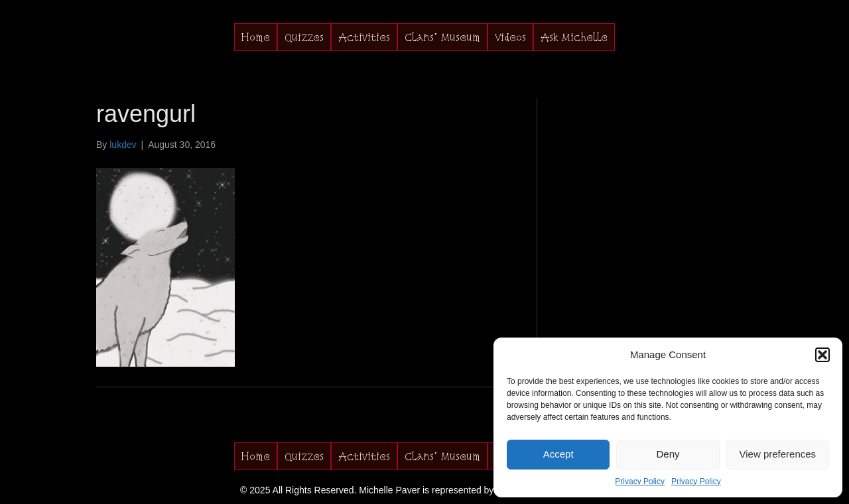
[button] (822, 355)
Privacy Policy (640, 481)
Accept (558, 454)
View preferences (778, 454)
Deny (668, 454)
